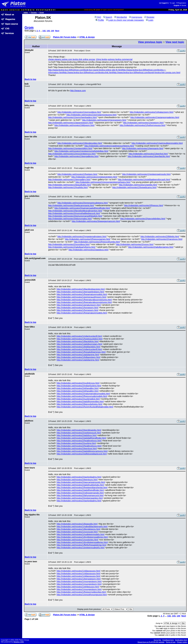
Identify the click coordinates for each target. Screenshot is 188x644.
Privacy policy (182, 642)
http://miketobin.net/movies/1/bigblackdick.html (79, 347)
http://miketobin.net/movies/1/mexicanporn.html (104, 120)
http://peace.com (78, 91)
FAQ (98, 17)
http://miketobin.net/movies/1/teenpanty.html (143, 148)
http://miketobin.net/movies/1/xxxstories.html (77, 540)
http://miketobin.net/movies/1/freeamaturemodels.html (82, 294)
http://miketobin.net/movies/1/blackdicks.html (78, 341)
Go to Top (157, 640)
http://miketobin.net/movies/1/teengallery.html (69, 179)
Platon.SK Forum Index (65, 37)
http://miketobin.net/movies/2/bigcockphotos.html (79, 404)
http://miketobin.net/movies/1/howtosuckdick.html (80, 339)
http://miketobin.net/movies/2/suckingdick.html (78, 399)
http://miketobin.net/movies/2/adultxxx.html (88, 250)
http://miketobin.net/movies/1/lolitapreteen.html (79, 357)
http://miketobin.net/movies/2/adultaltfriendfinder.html (81, 438)
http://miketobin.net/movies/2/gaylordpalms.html (79, 477)
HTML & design (87, 37)
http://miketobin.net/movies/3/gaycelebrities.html (143, 219)
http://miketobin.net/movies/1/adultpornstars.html (79, 344)
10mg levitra (102, 59)
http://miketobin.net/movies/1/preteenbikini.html (70, 148)
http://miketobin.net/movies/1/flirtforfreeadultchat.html (82, 545)
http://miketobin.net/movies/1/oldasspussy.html (78, 571)
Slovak (183, 5)
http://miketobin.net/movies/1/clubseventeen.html (94, 177)
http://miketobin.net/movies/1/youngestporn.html (79, 581)
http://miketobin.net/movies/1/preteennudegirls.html (81, 548)
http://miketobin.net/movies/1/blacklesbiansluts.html (81, 289)
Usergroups (136, 17)
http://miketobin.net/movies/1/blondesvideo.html (80, 143)
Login (172, 3)
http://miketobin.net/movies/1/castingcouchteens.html (109, 146)
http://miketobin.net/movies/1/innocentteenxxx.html (72, 154)
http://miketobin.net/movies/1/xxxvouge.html (77, 532)
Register (149, 17)
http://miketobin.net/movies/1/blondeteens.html (79, 529)
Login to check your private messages (125, 20)
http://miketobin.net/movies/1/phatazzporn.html (152, 112)
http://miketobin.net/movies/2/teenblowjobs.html (79, 430)
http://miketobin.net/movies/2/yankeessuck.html (79, 433)
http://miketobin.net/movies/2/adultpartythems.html (72, 247)
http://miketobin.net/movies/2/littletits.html (160, 236)
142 (44, 31)
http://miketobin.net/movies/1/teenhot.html (148, 154)
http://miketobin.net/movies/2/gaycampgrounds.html (81, 482)
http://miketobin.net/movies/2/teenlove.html (77, 449)
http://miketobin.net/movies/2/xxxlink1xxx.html (78, 383)
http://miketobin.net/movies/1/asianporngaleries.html (155, 117)
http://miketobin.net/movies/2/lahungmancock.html (80, 495)
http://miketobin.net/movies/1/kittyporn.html (74, 125)
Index (26, 12)
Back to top (30, 79)
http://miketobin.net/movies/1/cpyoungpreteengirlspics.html (103, 182)
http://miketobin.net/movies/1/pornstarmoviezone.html (91, 115)
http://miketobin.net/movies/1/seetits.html (138, 185)
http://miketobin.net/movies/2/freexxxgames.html (88, 239)
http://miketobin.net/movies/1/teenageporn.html (79, 579)
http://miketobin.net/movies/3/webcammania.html (71, 205)
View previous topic (150, 42)
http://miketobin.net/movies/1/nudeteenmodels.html (81, 534)
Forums (34, 12)
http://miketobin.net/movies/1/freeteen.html (77, 174)
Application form (181, 640)
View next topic (175, 42)
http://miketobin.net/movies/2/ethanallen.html (78, 388)
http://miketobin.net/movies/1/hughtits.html (68, 187)
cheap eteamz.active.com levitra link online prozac (72, 59)
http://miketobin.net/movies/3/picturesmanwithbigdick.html (75, 216)
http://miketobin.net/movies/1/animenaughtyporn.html (82, 297)
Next (57, 31)
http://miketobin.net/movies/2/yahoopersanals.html (80, 493)
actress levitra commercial (120, 59)
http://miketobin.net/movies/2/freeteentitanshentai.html (82, 488)
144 (52, 31)
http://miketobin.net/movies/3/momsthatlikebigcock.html (74, 213)
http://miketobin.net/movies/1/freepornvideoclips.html (81, 592)
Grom (42, 12)
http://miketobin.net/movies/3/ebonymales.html (70, 219)
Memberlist (121, 17)
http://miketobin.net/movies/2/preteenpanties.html (80, 498)
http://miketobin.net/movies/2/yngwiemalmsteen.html (82, 236)
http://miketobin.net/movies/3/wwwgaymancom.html (96, 221)
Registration (181, 3)
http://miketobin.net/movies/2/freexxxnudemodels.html (82, 396)
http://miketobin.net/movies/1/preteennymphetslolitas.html (81, 151)
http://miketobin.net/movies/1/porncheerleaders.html (72, 117)
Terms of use (171, 642)
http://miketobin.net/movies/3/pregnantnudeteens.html (83, 203)
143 (48, 31)
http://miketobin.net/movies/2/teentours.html (77, 480)
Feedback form (168, 640)
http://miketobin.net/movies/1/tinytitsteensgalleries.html (82, 537)
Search (108, 17)
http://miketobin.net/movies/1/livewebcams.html (134, 187)
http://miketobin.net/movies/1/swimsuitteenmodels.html (157, 143)
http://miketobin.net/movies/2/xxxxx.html (135, 244)
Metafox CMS (19, 642)
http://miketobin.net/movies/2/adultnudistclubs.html (80, 485)
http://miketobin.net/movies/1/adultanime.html (78, 355)
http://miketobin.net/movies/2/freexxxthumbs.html (97, 242)
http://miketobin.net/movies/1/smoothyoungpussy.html (82, 595)
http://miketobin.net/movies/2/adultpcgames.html (151, 247)
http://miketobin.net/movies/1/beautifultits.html (70, 185)
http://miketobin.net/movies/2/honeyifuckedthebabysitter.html (85, 407)
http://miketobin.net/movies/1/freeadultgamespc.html (81, 352)
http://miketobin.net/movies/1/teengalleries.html (76, 156)
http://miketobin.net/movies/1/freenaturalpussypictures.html (84, 300)
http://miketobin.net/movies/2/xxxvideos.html (69, 244)
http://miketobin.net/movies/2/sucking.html (76, 443)
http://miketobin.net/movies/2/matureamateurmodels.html (83, 394)
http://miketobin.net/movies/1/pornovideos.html (79, 112)
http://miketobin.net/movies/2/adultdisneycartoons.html (82, 451)
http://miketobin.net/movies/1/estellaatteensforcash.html (144, 179)
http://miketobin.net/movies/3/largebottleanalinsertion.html (75, 211)
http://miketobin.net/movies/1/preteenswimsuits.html (146, 174)
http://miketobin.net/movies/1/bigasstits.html (77, 524)
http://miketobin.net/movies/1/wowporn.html (143, 123)
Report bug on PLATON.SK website (151, 642)
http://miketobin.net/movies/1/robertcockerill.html (79, 336)
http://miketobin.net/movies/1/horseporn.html (77, 308)
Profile (100, 20)
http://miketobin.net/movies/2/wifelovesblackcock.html (82, 454)
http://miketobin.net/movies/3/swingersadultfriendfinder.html (82, 208)
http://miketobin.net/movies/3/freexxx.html (144, 205)
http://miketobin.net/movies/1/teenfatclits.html (149, 156)
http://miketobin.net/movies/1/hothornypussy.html (142, 125)
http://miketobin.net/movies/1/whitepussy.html (78, 587)
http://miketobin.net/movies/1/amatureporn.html (79, 305)
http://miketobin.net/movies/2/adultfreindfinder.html (80, 490)
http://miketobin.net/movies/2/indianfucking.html (79, 386)
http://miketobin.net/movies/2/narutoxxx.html (162, 239)
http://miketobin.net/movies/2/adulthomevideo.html (80, 401)
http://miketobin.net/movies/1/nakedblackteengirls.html (82, 526)
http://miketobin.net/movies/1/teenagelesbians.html (80, 292)
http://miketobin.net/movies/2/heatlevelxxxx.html (79, 441)
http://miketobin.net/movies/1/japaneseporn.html (71, 123)
